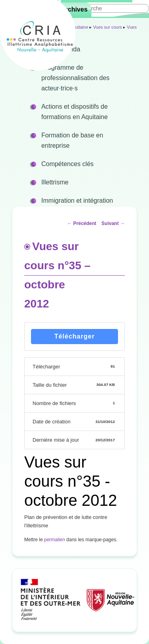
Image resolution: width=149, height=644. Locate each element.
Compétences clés (68, 164)
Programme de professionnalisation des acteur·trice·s (75, 78)
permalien (55, 540)
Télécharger (75, 336)
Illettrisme (55, 182)
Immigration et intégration (77, 201)
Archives (74, 9)
